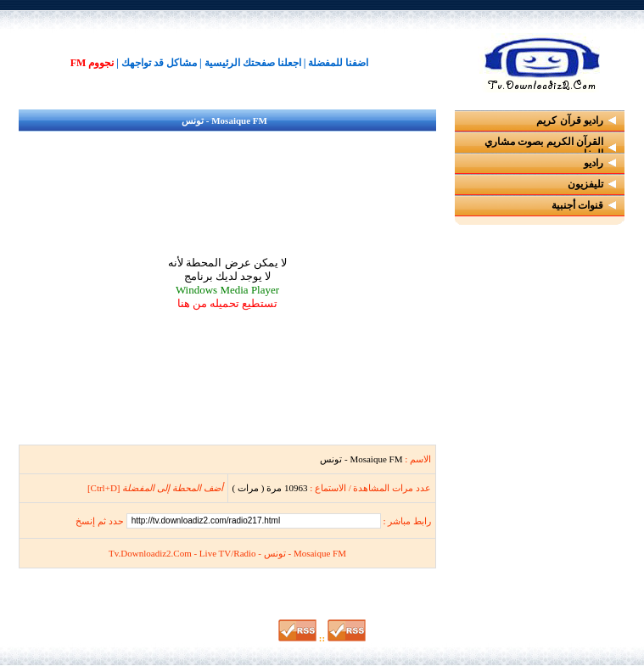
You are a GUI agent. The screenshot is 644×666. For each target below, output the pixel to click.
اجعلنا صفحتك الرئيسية (253, 63)
